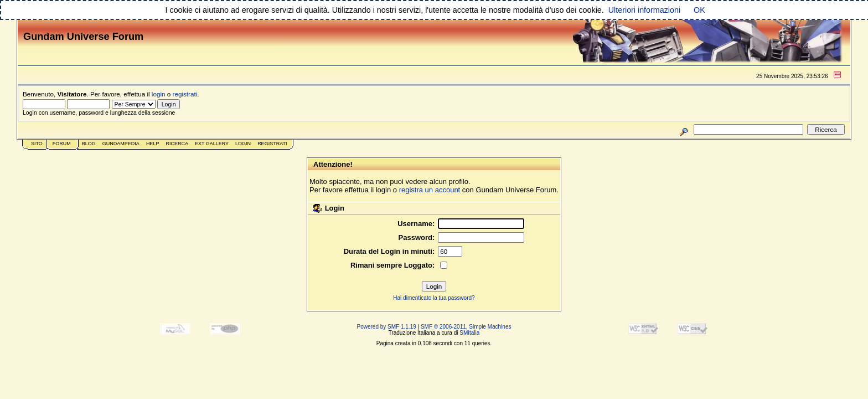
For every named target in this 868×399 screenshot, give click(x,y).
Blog (89, 144)
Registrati (272, 144)
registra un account (430, 190)
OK (699, 10)
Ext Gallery (212, 144)
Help (153, 144)
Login (243, 144)
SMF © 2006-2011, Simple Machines (466, 327)
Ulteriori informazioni (644, 10)
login (159, 94)
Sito (37, 144)
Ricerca (177, 144)
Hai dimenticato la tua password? (434, 298)
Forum (62, 144)
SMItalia (469, 333)
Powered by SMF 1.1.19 (387, 327)
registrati (185, 94)
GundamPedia (121, 144)
